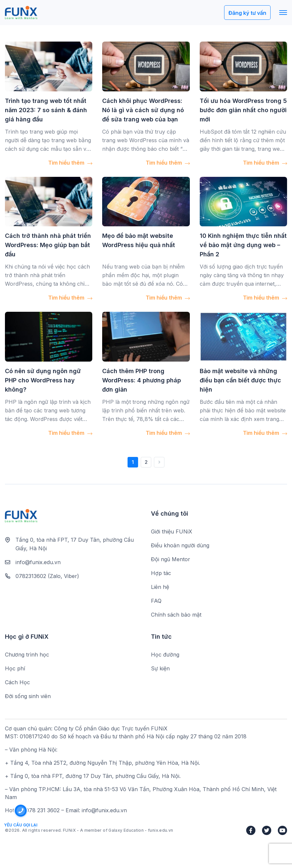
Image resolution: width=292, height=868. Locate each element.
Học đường (165, 655)
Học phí (15, 668)
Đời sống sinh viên (28, 696)
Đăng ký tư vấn (247, 13)
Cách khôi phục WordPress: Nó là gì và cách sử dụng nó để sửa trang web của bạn (143, 110)
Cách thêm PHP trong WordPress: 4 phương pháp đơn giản (142, 380)
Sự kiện (160, 668)
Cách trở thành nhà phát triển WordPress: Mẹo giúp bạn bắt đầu (48, 245)
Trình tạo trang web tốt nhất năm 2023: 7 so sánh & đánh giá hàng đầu (46, 110)
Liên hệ (160, 587)
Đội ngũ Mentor (171, 559)
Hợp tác (161, 573)
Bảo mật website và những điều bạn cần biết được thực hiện (240, 380)
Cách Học (17, 682)
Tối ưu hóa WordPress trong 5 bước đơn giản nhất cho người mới (243, 110)
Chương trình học (27, 655)
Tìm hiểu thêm (70, 163)
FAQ (156, 601)
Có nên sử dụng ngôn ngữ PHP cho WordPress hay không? (43, 380)
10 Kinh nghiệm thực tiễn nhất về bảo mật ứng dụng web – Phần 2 (243, 245)
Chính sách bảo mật (176, 615)
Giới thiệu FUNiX (172, 531)
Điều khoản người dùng (180, 545)
